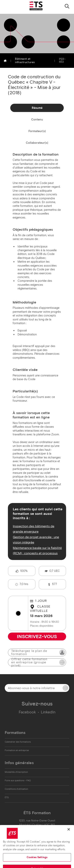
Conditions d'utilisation (16, 789)
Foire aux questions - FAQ (18, 780)
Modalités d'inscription (16, 772)
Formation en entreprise (17, 750)
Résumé (37, 108)
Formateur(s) (37, 131)
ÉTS (7, 797)
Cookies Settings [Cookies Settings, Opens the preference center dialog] (37, 863)
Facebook (27, 712)
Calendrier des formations (18, 742)
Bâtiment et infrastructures (25, 61)
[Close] (69, 835)
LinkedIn (48, 712)
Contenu (37, 119)
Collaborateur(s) (37, 143)
